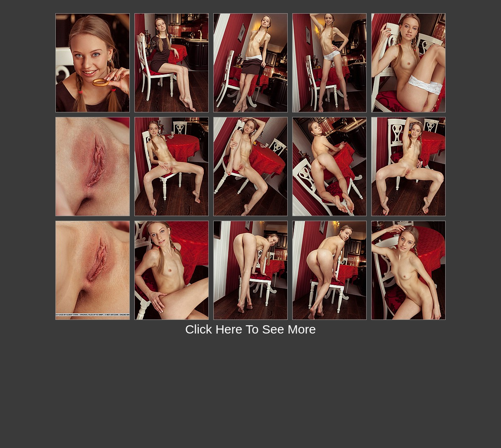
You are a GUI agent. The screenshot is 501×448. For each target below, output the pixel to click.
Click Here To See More (250, 329)
